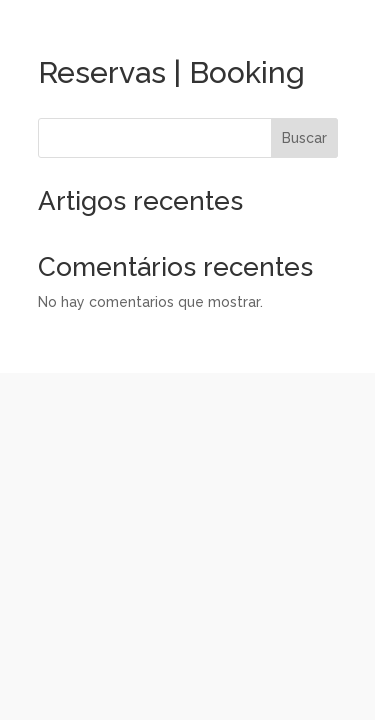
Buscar (304, 138)
